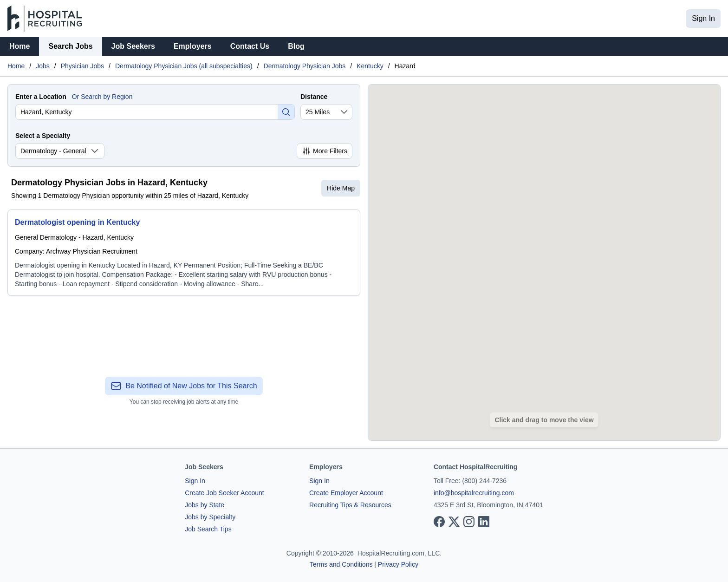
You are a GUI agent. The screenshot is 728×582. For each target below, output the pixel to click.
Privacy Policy (398, 564)
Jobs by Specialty (210, 517)
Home (19, 46)
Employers (193, 46)
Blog (296, 46)
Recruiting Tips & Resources (350, 505)
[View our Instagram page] (469, 522)
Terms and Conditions (341, 564)
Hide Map (341, 188)
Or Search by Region (102, 97)
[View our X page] (454, 522)
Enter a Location (41, 97)
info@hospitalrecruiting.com (474, 493)
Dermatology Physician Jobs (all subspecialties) (184, 66)
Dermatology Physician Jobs (305, 66)
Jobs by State (205, 505)
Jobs (43, 66)
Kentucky (370, 66)
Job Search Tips (208, 529)
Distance (314, 97)
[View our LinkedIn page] (484, 522)
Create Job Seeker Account (224, 493)
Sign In (703, 18)
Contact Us (250, 46)
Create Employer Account (346, 493)
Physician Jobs (82, 66)
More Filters (325, 151)
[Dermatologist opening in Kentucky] (184, 253)
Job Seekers (133, 46)
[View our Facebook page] (439, 522)
